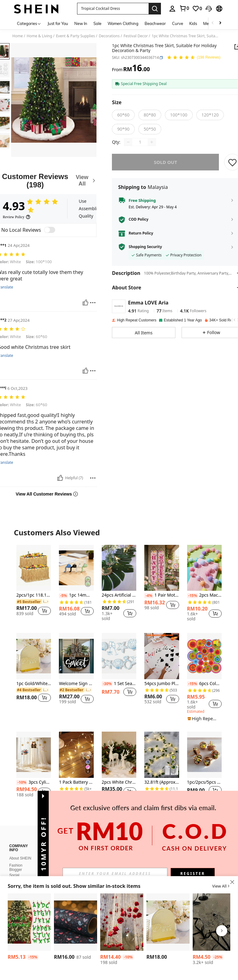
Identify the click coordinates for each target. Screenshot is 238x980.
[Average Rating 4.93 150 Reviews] (194, 58)
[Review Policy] (17, 217)
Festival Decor (136, 36)
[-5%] (63, 596)
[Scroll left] (213, 23)
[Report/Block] (93, 303)
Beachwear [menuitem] (155, 23)
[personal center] (172, 9)
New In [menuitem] (81, 23)
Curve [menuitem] (178, 23)
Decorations (109, 36)
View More (119, 823)
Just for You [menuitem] (58, 23)
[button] (113, 9)
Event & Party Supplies (76, 36)
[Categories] (29, 23)
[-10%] (22, 782)
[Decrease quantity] (128, 146)
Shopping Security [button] (145, 251)
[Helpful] (85, 303)
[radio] (123, 115)
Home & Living (40, 36)
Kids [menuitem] (193, 23)
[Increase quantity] (152, 146)
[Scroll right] (220, 23)
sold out (165, 166)
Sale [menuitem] (97, 23)
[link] (184, 8)
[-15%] (193, 596)
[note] (203, 719)
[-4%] (149, 596)
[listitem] (34, 583)
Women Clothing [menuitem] (123, 23)
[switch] (50, 230)
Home (18, 36)
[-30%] (107, 684)
